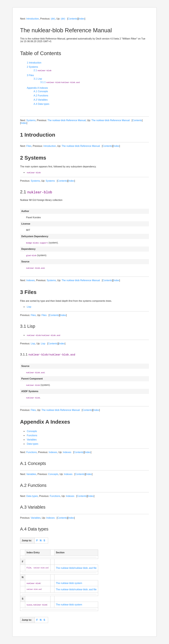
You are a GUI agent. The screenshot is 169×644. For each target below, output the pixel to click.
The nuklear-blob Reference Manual (67, 120)
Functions (32, 435)
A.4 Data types (41, 104)
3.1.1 (60, 82)
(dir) (53, 19)
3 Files (30, 75)
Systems (31, 120)
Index (82, 19)
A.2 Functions (41, 96)
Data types (33, 444)
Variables (32, 440)
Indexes (31, 280)
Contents (73, 19)
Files (29, 146)
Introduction (33, 19)
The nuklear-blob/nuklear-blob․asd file (76, 568)
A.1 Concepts (41, 91)
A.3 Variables (41, 100)
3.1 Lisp (38, 79)
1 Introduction (34, 63)
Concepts (32, 431)
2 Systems (32, 67)
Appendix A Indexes (37, 88)
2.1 (42, 70)
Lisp (29, 307)
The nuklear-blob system (69, 583)
